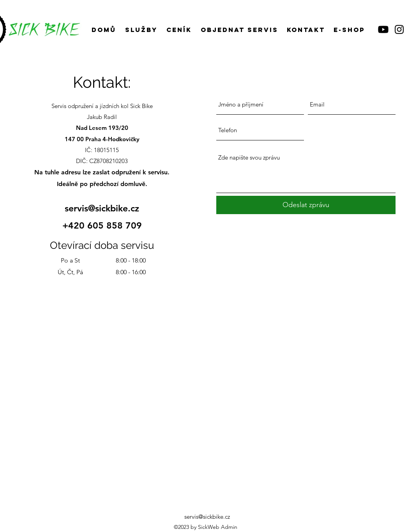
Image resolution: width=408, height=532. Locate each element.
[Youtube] (383, 29)
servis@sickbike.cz (102, 208)
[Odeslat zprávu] (306, 205)
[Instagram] (399, 29)
